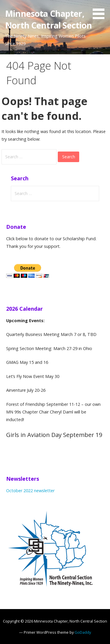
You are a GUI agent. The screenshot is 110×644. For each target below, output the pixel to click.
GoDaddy (83, 632)
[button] (101, 11)
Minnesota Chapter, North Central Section (48, 19)
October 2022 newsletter (30, 491)
